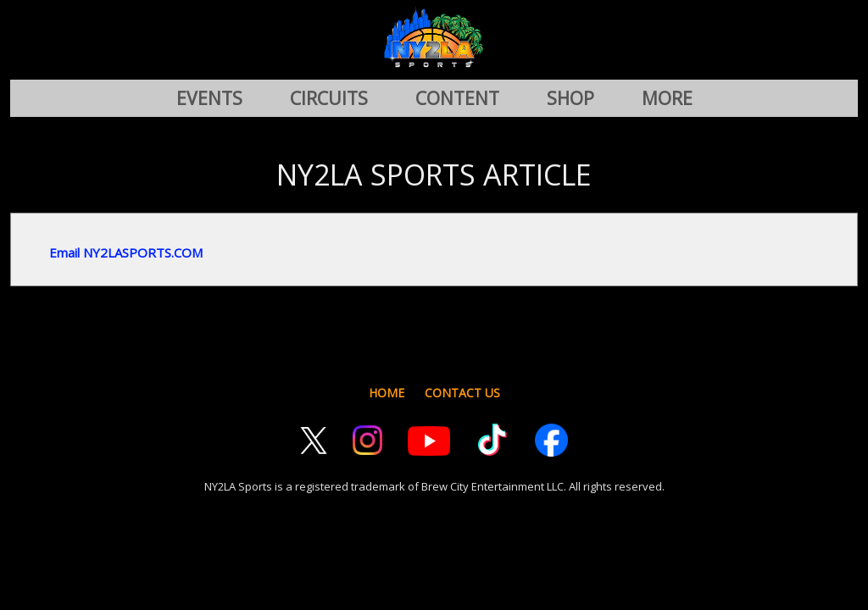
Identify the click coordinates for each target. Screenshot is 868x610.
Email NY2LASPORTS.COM (126, 252)
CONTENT (457, 98)
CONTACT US (462, 393)
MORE (667, 98)
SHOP (570, 98)
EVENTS (209, 98)
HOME (387, 393)
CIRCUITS (329, 98)
